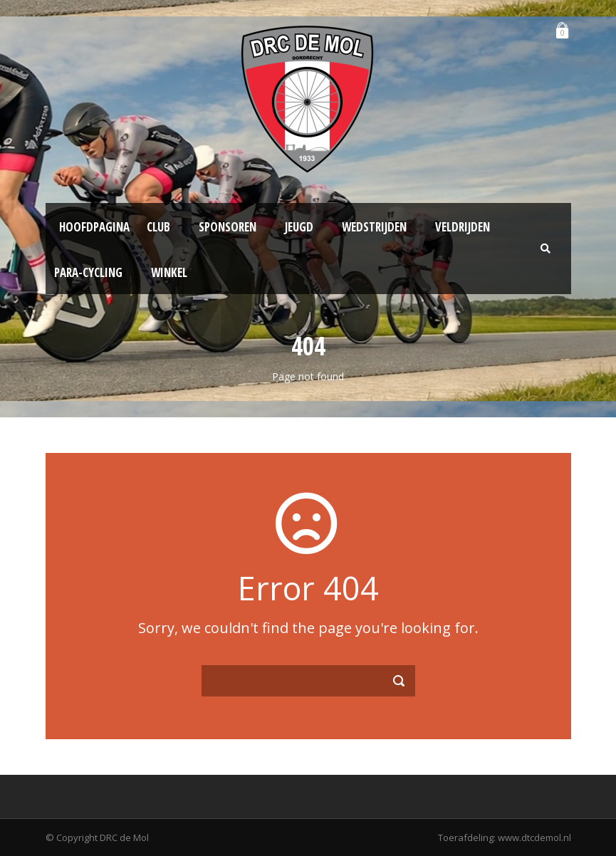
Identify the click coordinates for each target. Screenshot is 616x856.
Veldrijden (463, 227)
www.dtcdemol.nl (534, 837)
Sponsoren (228, 227)
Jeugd (299, 227)
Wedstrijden (374, 227)
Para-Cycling (88, 272)
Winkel (169, 272)
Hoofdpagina (94, 227)
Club (158, 227)
